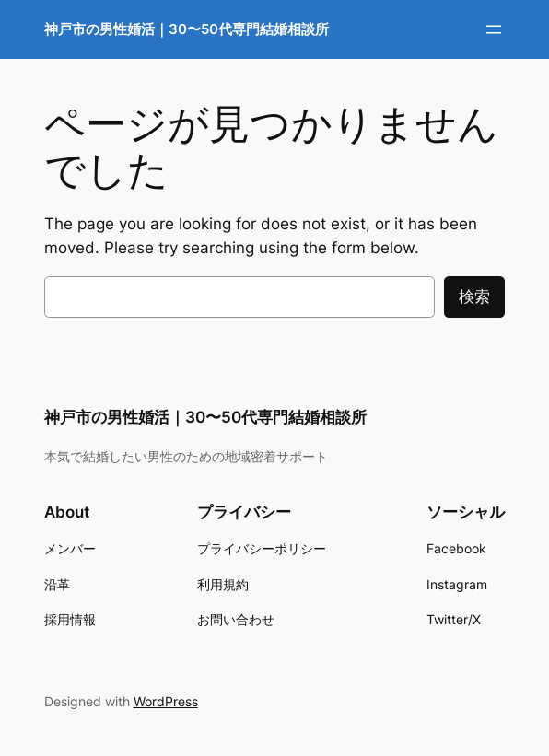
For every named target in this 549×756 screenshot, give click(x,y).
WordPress (166, 701)
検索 (474, 297)
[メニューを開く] (494, 29)
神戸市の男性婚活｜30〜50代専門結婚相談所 (187, 29)
